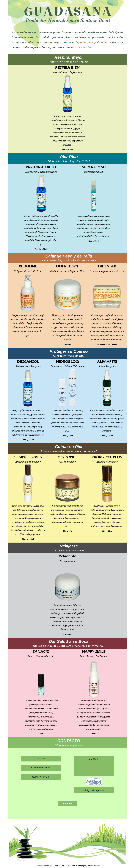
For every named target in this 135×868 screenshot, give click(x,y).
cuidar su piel (30, 47)
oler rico (68, 42)
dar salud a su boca (64, 47)
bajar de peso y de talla (91, 42)
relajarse (45, 47)
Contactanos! (87, 47)
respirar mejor (52, 42)
